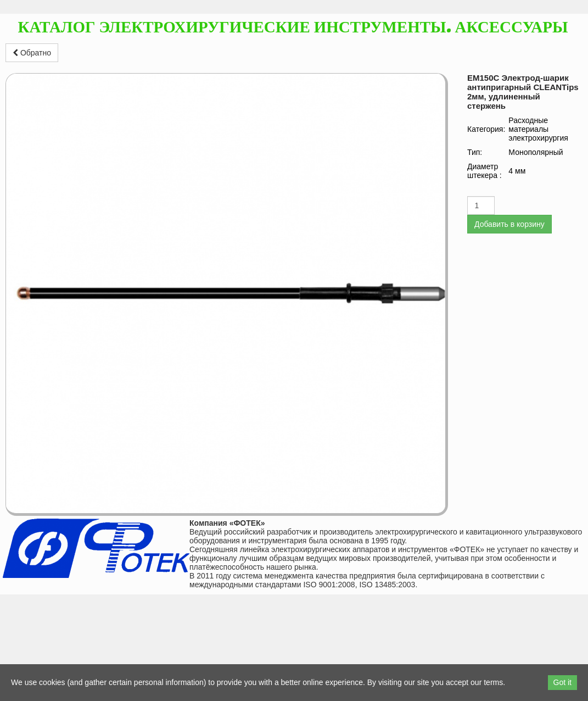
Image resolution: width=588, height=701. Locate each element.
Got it (562, 682)
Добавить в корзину (509, 224)
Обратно (32, 53)
